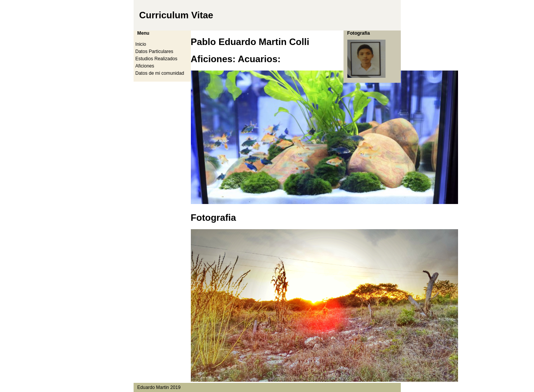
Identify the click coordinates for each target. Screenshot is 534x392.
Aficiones (145, 66)
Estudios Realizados (156, 59)
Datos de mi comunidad (160, 73)
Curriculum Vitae (176, 15)
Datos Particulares (154, 51)
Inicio (141, 44)
